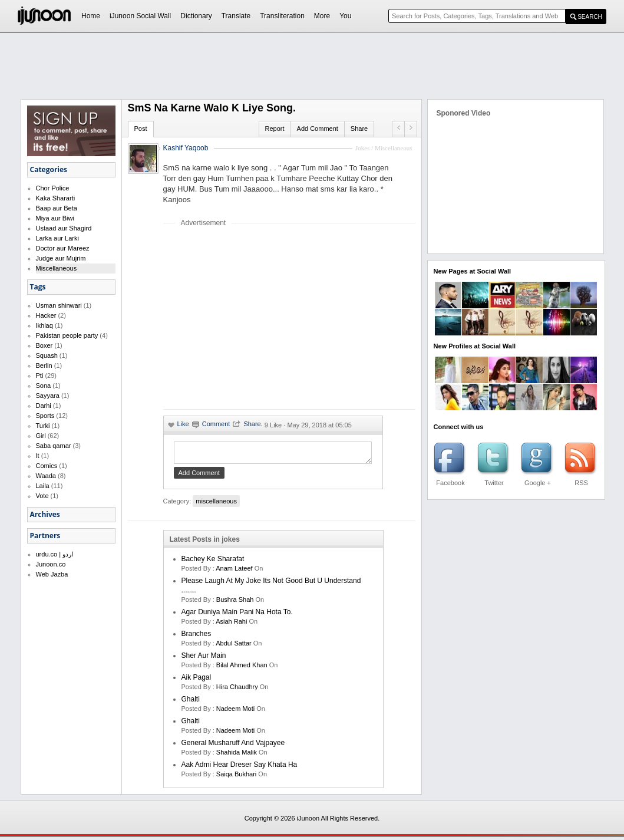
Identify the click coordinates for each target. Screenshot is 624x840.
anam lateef (234, 572)
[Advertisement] (262, 318)
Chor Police (53, 188)
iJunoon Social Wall (140, 16)
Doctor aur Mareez (63, 248)
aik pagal (197, 681)
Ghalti (191, 703)
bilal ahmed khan (242, 668)
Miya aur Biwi (55, 218)
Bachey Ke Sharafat (213, 562)
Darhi (44, 406)
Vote (42, 496)
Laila (43, 486)
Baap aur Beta (57, 208)
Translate (236, 16)
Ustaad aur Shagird (64, 228)
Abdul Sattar (234, 647)
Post (141, 129)
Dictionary (196, 16)
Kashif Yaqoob (186, 148)
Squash (47, 355)
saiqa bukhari (237, 778)
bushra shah (235, 603)
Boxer (44, 345)
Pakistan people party (67, 335)
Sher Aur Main (204, 659)
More (322, 16)
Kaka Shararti (56, 198)
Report (275, 129)
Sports (45, 416)
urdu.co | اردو (55, 554)
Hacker (46, 315)
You (345, 16)
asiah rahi (231, 625)
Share (359, 129)
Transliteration (282, 16)
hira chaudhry (237, 690)
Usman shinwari (59, 305)
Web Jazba (52, 574)
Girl (41, 436)
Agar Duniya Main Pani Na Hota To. (237, 615)
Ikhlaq (44, 325)
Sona (44, 386)
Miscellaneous (57, 268)
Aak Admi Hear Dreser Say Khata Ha (240, 768)
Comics (47, 466)
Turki (43, 426)
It (38, 456)
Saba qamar (54, 446)
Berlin (44, 365)
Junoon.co (51, 564)
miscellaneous (216, 505)
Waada (46, 476)
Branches (197, 637)
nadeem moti (235, 712)
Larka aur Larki (57, 238)
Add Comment (318, 129)
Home (91, 16)
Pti (40, 375)
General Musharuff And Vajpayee (233, 746)
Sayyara (48, 396)
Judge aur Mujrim (61, 258)
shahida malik (237, 756)
